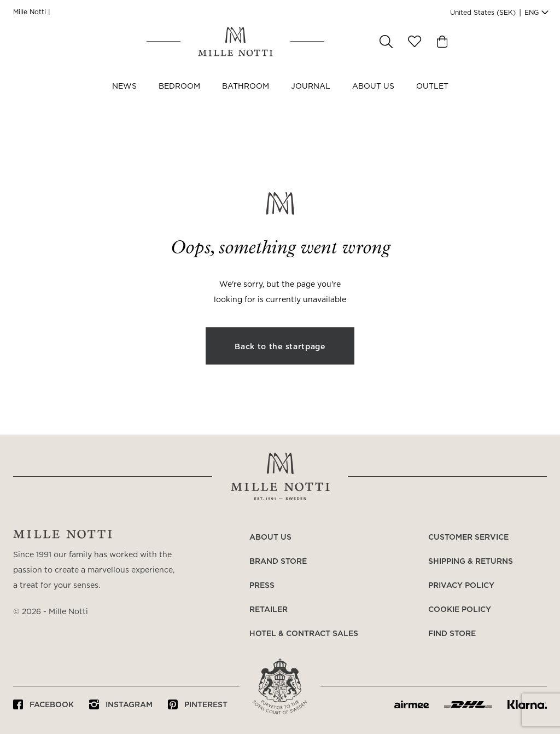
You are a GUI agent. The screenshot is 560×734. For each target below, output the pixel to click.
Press (262, 586)
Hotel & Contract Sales (304, 634)
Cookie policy (460, 610)
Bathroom (246, 97)
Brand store (278, 562)
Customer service (468, 538)
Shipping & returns (471, 562)
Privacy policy (461, 586)
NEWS (124, 97)
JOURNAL (311, 97)
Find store (452, 634)
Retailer (269, 610)
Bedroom (179, 97)
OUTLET (432, 97)
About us (373, 97)
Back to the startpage (280, 347)
